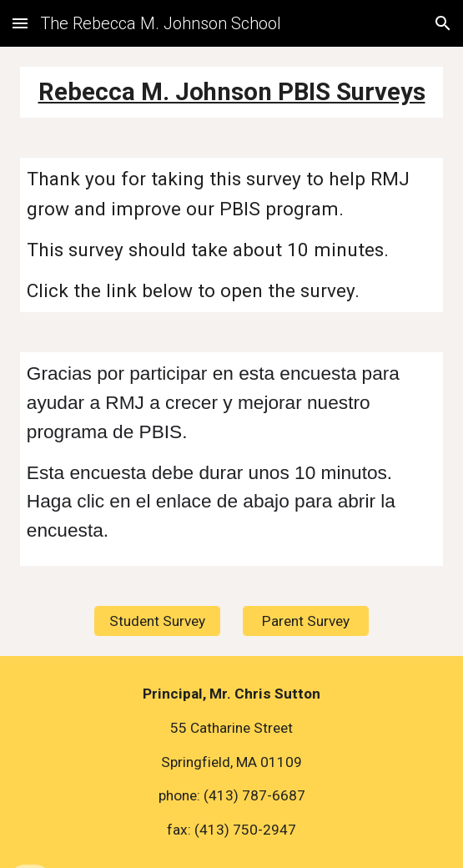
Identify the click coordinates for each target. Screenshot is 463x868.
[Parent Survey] (306, 621)
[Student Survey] (157, 621)
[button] (20, 23)
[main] (231, 92)
